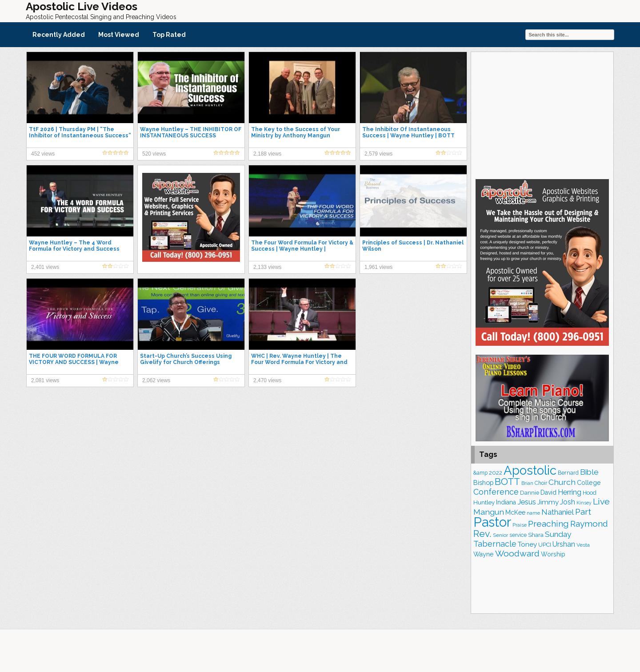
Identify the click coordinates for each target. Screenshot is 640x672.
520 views (154, 154)
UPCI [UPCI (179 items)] (545, 545)
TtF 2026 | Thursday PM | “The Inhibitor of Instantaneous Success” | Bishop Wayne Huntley (80, 136)
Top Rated (169, 35)
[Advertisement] (542, 114)
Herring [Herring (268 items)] (570, 492)
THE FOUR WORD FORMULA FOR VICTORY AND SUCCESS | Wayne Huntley (74, 362)
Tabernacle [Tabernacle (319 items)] (495, 544)
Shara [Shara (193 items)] (536, 535)
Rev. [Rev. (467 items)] (482, 534)
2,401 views (45, 267)
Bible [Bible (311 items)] (589, 472)
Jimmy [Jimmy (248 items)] (548, 502)
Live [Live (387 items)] (601, 502)
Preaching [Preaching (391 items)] (548, 524)
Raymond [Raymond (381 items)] (589, 524)
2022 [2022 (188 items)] (496, 473)
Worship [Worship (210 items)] (553, 554)
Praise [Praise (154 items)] (520, 525)
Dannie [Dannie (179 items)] (530, 493)
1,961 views (378, 267)
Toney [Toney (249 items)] (527, 544)
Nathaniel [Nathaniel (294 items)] (558, 512)
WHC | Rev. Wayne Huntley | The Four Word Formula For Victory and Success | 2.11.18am (299, 362)
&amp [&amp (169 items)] (480, 473)
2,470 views (267, 380)
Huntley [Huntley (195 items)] (484, 502)
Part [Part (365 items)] (583, 512)
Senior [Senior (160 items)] (500, 535)
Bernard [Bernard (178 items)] (568, 473)
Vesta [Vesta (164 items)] (583, 545)
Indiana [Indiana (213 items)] (506, 502)
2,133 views (267, 267)
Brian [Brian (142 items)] (527, 483)
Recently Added (59, 35)
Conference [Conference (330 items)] (496, 492)
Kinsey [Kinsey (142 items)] (584, 503)
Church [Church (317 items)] (562, 482)
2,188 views (267, 154)
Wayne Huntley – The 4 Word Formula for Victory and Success (74, 246)
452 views (43, 154)
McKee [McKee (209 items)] (515, 512)
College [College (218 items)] (589, 483)
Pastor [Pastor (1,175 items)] (492, 522)
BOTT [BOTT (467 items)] (507, 482)
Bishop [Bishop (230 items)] (483, 482)
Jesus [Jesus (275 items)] (527, 502)
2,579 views (378, 154)
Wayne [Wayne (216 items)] (484, 554)
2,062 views (156, 380)
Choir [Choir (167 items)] (541, 483)
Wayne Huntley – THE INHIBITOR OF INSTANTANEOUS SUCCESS (191, 132)
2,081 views (45, 380)
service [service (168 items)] (518, 535)
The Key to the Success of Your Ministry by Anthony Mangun (296, 132)
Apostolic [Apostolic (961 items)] (530, 470)
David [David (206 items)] (548, 492)
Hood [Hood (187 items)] (590, 493)
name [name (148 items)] (533, 513)
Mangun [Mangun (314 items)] (489, 512)
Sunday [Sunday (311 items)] (558, 534)
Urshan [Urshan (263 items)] (564, 544)
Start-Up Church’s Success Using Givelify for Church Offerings (186, 359)
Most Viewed (119, 35)
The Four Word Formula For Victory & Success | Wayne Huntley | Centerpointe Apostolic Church (302, 249)
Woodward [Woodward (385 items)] (517, 554)
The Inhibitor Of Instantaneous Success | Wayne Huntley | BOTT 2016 (408, 136)
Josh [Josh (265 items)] (568, 502)
